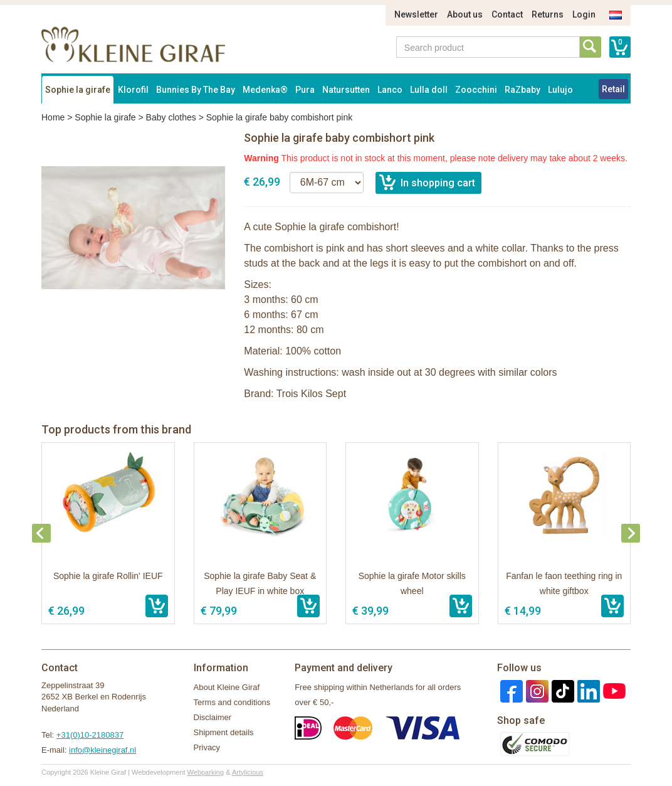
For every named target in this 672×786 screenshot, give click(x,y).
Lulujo (560, 90)
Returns (548, 14)
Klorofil (133, 90)
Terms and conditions (232, 702)
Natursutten (346, 90)
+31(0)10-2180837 (90, 735)
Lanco (390, 90)
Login (584, 14)
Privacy (207, 747)
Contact (507, 14)
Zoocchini (476, 90)
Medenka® (265, 90)
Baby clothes (171, 117)
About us (465, 14)
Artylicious (248, 772)
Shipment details (224, 732)
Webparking (206, 772)
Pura (305, 90)
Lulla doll (429, 90)
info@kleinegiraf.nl (102, 750)
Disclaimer (213, 717)
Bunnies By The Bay (196, 90)
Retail (613, 89)
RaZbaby (522, 90)
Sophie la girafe (78, 90)
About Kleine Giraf (227, 687)
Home (53, 117)
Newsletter (416, 14)
